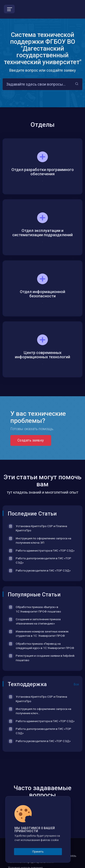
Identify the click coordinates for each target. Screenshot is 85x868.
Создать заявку (31, 440)
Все (76, 684)
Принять (38, 852)
